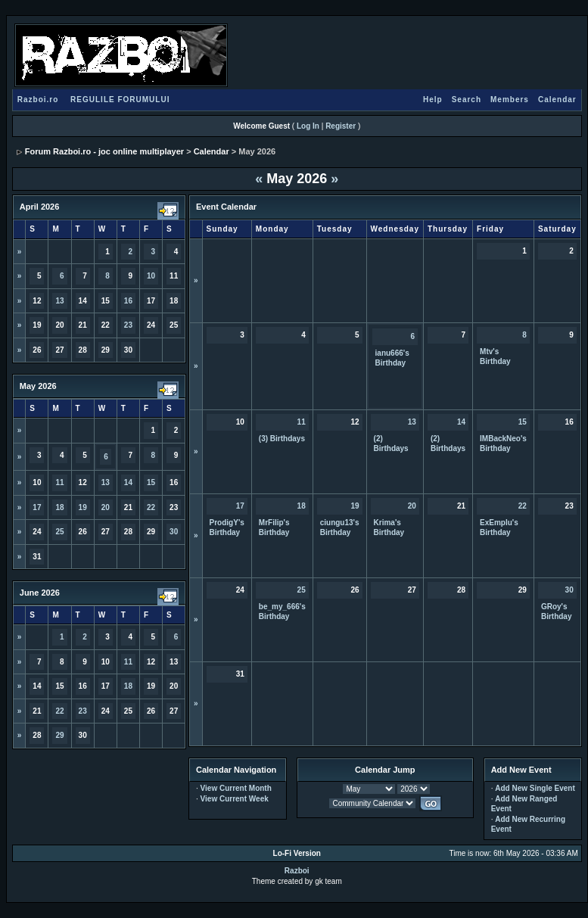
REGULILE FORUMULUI (120, 100)
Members (510, 100)
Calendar (557, 100)
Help (433, 100)
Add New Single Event (535, 788)
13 (59, 301)
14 (128, 482)
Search (467, 100)
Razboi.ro (38, 100)
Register (341, 126)
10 (151, 276)
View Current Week (235, 799)
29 (59, 735)
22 (151, 507)
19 (83, 507)
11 (59, 482)
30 (174, 532)
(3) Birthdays (282, 439)
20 (106, 507)
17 (37, 507)
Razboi (297, 871)
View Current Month (236, 788)
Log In (308, 126)
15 (151, 482)
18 (59, 507)
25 (59, 532)
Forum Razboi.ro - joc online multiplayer (104, 151)
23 (128, 325)
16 (128, 301)
